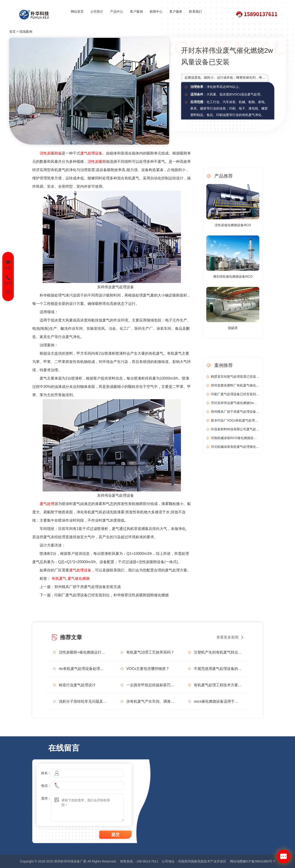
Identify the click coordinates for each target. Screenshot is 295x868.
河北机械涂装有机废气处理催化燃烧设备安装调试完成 (235, 447)
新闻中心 (156, 12)
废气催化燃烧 (79, 578)
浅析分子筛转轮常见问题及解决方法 (83, 701)
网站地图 (236, 861)
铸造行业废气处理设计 (77, 685)
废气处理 (47, 504)
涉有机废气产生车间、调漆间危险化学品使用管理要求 (150, 701)
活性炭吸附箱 (51, 153)
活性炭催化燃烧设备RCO (233, 225)
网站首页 (77, 12)
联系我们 (195, 12)
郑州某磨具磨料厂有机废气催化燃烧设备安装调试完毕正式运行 (235, 385)
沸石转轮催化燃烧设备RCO (233, 276)
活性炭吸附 (97, 162)
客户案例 (136, 12)
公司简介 (97, 12)
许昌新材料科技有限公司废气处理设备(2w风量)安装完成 (235, 429)
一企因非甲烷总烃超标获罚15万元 (150, 685)
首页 (12, 32)
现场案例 (26, 32)
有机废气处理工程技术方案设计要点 (218, 685)
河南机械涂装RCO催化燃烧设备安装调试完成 (235, 438)
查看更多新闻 (227, 637)
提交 (115, 835)
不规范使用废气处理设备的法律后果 (218, 669)
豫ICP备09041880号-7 (259, 861)
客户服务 (176, 12)
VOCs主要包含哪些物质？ (148, 669)
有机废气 (59, 578)
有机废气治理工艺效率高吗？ (150, 652)
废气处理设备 (91, 153)
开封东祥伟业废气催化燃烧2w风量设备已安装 (235, 403)
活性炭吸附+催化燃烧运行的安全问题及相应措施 (83, 652)
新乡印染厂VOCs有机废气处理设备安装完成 (235, 420)
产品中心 (117, 12)
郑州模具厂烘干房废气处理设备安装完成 (88, 587)
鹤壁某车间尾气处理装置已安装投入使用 (235, 377)
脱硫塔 (233, 328)
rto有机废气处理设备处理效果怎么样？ (83, 669)
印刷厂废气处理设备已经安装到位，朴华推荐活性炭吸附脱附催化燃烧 (112, 595)
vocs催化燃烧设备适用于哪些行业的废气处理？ (218, 701)
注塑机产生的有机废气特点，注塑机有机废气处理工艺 (218, 652)
